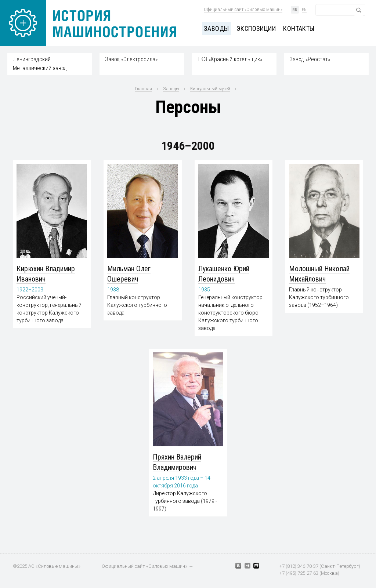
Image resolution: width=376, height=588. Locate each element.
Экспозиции (256, 28)
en (304, 10)
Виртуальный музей (210, 89)
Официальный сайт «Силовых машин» (243, 9)
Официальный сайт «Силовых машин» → (147, 566)
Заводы (216, 28)
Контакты (299, 28)
